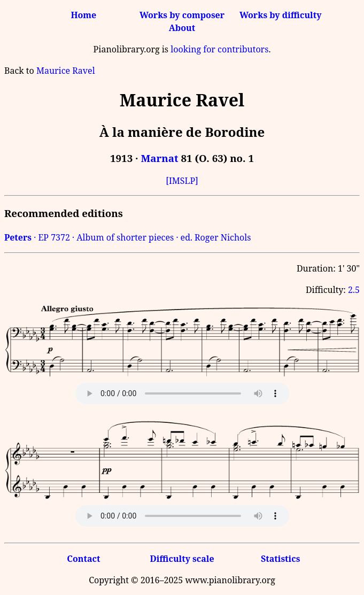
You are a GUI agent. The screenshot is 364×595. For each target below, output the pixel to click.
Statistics (280, 559)
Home (83, 15)
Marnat (159, 158)
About (182, 28)
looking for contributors (219, 49)
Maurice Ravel (66, 71)
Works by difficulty (281, 15)
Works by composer (182, 15)
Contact (83, 559)
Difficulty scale (182, 559)
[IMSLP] (182, 181)
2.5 (354, 290)
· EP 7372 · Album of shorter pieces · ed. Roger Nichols (127, 237)
